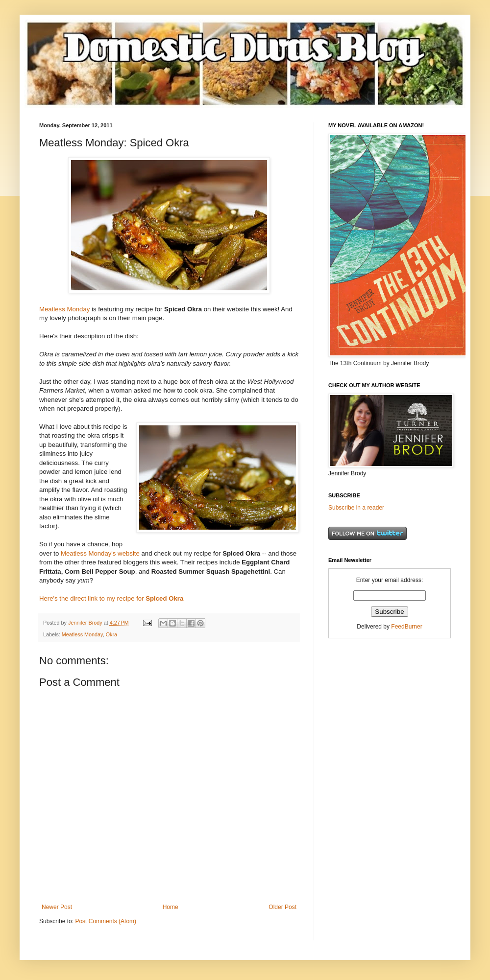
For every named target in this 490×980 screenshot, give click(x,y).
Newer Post (57, 907)
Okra (111, 634)
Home (171, 907)
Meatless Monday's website (100, 553)
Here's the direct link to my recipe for (111, 598)
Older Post (282, 907)
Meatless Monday (64, 309)
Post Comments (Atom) (106, 921)
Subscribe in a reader (356, 508)
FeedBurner (406, 627)
